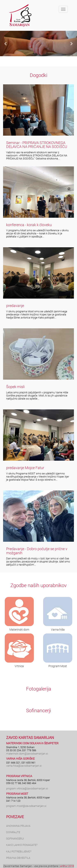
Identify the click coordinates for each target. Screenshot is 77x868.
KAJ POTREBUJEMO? (19, 851)
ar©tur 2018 (67, 866)
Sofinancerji (38, 711)
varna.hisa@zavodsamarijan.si (24, 766)
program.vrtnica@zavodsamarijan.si (27, 788)
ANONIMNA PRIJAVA (18, 826)
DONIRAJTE (13, 832)
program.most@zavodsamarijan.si (26, 806)
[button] (6, 44)
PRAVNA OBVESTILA (18, 858)
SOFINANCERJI (15, 839)
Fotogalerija (39, 689)
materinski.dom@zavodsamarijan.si (27, 754)
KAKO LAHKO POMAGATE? (22, 845)
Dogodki (38, 75)
